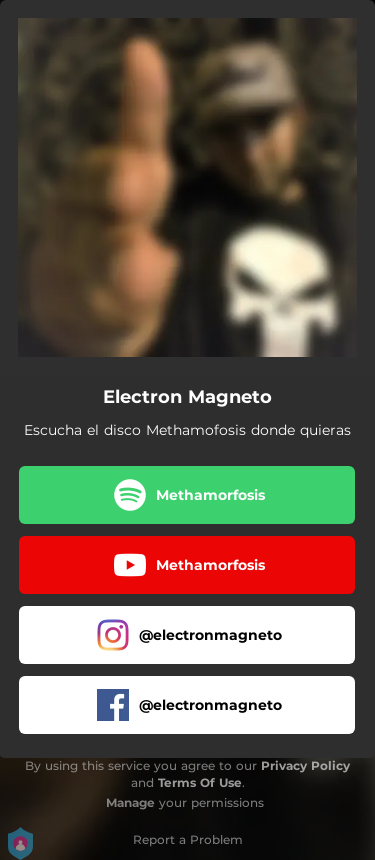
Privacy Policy (305, 765)
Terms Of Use (200, 782)
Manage (130, 802)
